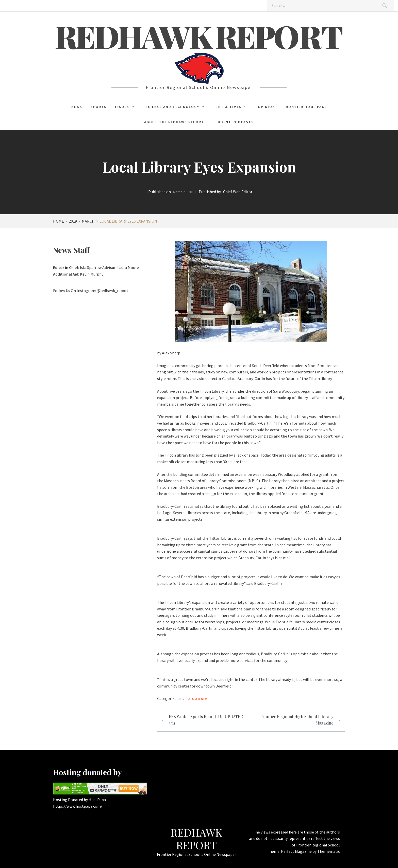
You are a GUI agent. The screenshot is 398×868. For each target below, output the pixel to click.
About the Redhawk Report (174, 122)
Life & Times (233, 107)
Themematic (329, 851)
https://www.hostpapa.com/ (78, 806)
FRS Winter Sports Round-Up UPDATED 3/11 (206, 720)
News (77, 107)
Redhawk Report (199, 36)
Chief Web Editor (238, 192)
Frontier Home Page (305, 107)
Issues (126, 107)
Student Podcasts (233, 122)
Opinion (267, 107)
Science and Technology (176, 107)
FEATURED (193, 699)
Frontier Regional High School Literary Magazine (297, 720)
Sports (99, 107)
